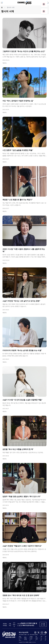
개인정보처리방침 (5, 625)
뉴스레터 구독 (43, 624)
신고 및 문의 (14, 625)
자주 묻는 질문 (19, 625)
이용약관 (10, 625)
